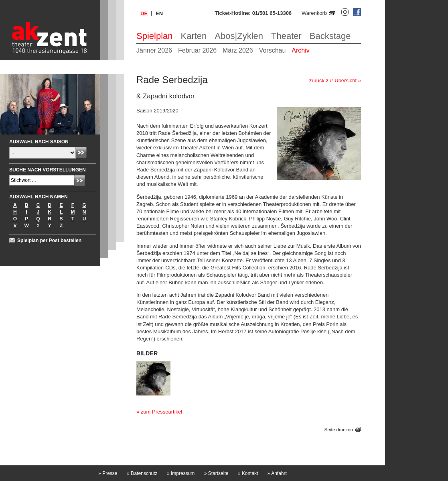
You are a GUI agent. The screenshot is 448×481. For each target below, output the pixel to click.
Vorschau (273, 50)
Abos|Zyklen (239, 36)
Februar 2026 (197, 50)
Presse (108, 473)
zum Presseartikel (161, 412)
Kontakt (248, 473)
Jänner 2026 (154, 50)
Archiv (300, 50)
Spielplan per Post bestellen (49, 240)
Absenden (81, 152)
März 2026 (238, 50)
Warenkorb (314, 13)
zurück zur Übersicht (333, 81)
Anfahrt (277, 473)
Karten (194, 36)
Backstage (330, 36)
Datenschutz (142, 473)
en (159, 13)
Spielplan (155, 36)
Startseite (216, 473)
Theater (286, 36)
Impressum (181, 473)
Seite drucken (339, 429)
